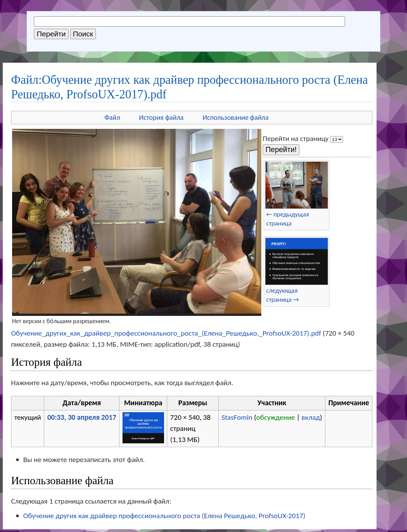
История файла (161, 117)
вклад (311, 417)
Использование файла (236, 117)
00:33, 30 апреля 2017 (82, 417)
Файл (112, 117)
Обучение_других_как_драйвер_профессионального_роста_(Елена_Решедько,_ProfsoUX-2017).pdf (166, 333)
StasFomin (237, 417)
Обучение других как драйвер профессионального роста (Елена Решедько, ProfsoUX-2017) (164, 516)
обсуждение (275, 417)
